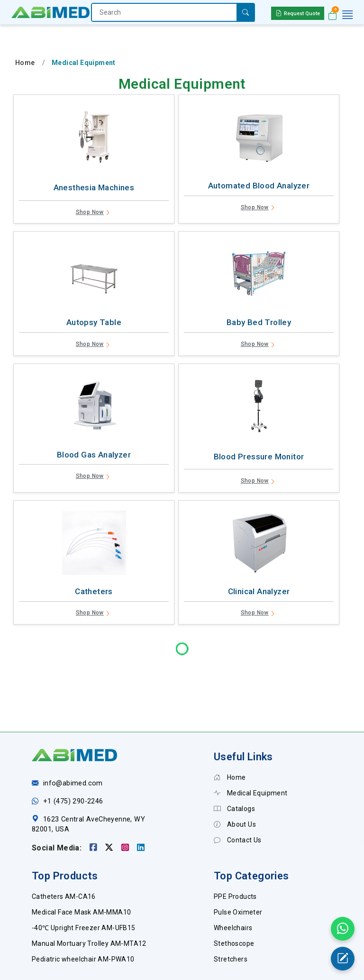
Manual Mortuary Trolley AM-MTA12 (89, 910)
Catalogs (234, 775)
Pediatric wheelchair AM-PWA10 (83, 926)
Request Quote (298, 13)
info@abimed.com (73, 750)
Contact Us (238, 807)
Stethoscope (234, 910)
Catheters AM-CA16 (64, 863)
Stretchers (231, 926)
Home (25, 63)
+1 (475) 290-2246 (73, 768)
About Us (235, 791)
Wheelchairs (233, 895)
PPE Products (235, 863)
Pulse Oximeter (238, 879)
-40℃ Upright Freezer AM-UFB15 (84, 895)
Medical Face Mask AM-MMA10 (81, 879)
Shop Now (94, 213)
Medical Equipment (251, 760)
